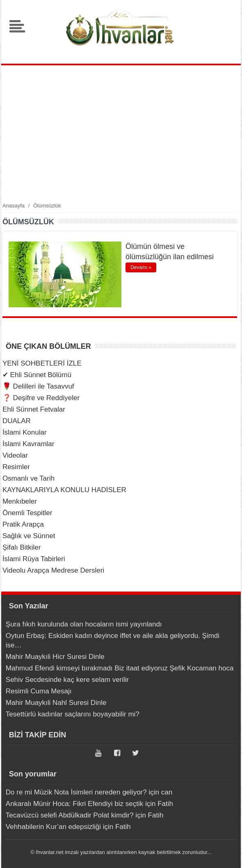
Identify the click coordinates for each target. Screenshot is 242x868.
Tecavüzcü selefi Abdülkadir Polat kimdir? (70, 815)
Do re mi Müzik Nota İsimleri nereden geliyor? (76, 792)
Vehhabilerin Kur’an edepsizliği (53, 827)
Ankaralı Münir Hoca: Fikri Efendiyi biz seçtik (74, 804)
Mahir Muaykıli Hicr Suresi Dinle (55, 657)
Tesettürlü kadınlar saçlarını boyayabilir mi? (73, 714)
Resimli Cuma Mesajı (39, 691)
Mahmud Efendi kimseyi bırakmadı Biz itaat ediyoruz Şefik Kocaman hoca (120, 668)
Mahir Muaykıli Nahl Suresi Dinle (56, 703)
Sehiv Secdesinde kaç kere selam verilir (67, 680)
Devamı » (141, 267)
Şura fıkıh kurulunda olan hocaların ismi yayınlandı (84, 624)
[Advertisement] (121, 133)
